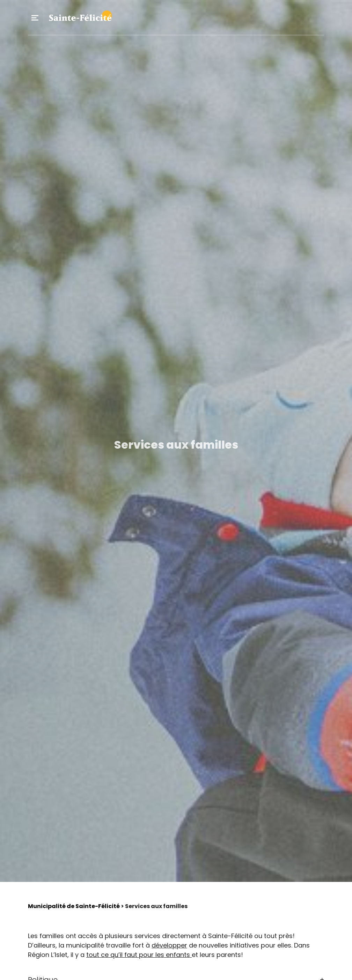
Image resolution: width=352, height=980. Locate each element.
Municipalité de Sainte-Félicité (74, 906)
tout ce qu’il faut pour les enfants (139, 955)
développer (169, 945)
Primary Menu (35, 18)
